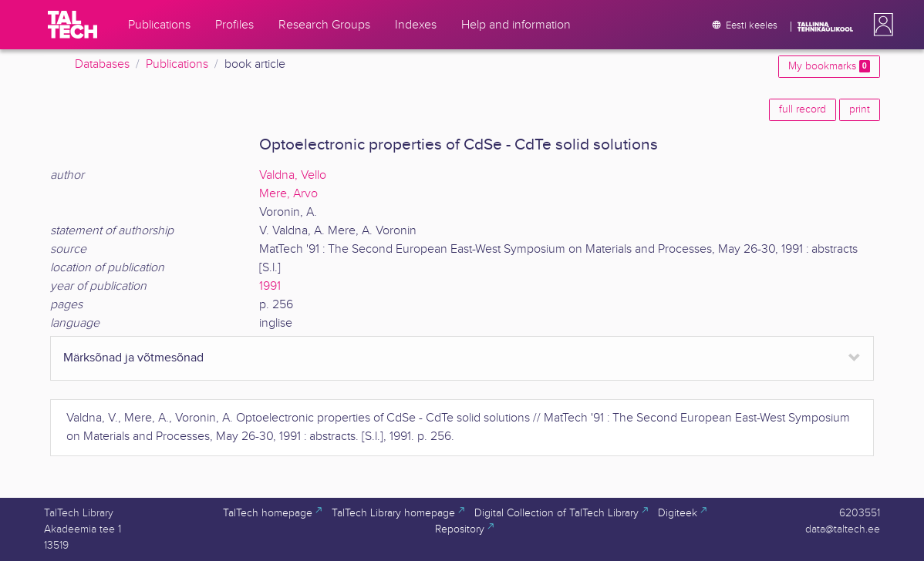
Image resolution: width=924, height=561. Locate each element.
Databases (102, 64)
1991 (270, 286)
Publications (177, 64)
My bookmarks (829, 66)
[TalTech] (73, 25)
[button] (880, 25)
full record (803, 109)
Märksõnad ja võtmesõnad (133, 358)
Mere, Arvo (288, 194)
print (860, 109)
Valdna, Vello (293, 175)
